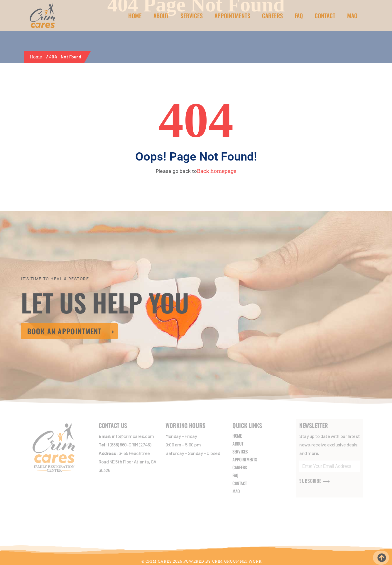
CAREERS (272, 16)
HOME (135, 16)
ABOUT (161, 16)
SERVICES (192, 16)
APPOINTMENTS (232, 16)
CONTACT (325, 16)
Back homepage (217, 171)
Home (37, 57)
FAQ (299, 16)
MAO (352, 16)
